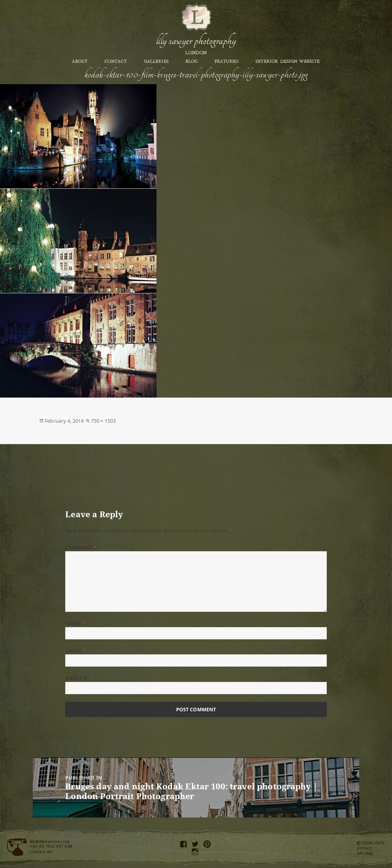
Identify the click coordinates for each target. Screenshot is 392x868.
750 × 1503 (104, 421)
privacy (364, 848)
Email (75, 651)
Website (76, 678)
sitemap (365, 853)
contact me (41, 851)
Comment (81, 548)
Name (75, 623)
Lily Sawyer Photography (196, 41)
